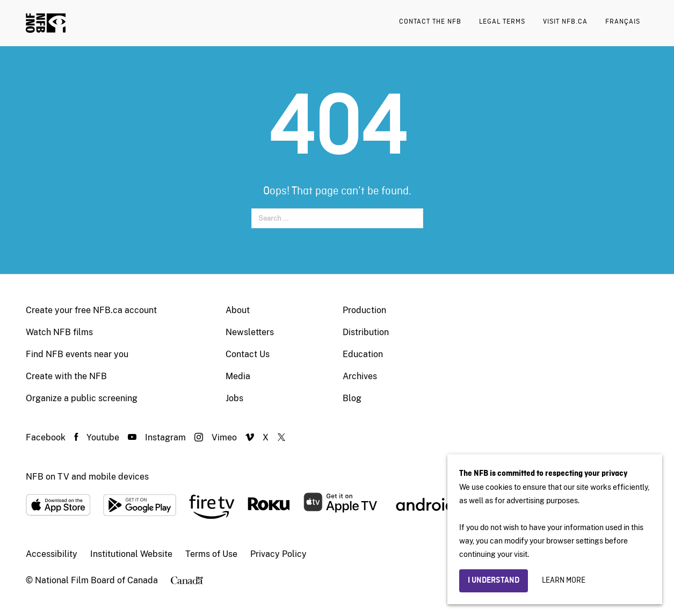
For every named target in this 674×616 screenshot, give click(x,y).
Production (364, 310)
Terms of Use (211, 554)
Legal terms (502, 22)
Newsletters (250, 332)
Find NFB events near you (77, 354)
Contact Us (248, 354)
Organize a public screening (82, 398)
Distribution (366, 332)
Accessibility (52, 554)
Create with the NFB (66, 376)
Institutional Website (131, 554)
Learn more (564, 581)
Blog (352, 398)
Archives (360, 376)
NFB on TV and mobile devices (87, 477)
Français (623, 22)
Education (363, 354)
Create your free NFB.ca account (91, 310)
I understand (494, 581)
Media (238, 376)
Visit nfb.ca (565, 22)
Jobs (234, 398)
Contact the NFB (430, 22)
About (238, 310)
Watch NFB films (59, 332)
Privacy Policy (278, 554)
